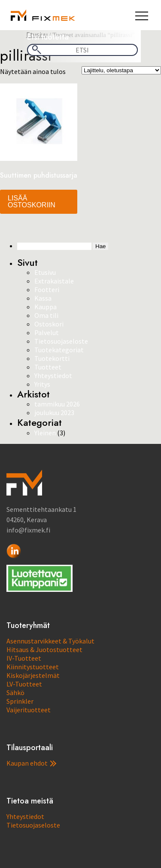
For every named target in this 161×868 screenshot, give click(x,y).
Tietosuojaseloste (61, 341)
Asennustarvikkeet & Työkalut (50, 641)
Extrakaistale (54, 281)
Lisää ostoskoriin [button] (32, 202)
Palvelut (47, 332)
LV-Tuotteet (24, 684)
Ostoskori (49, 324)
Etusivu (45, 272)
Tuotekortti (52, 358)
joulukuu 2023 (54, 412)
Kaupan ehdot (31, 763)
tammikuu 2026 (57, 404)
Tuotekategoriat (59, 350)
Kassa (43, 298)
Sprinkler (20, 701)
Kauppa (46, 307)
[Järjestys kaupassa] (121, 70)
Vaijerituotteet (29, 710)
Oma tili (46, 315)
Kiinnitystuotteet (33, 667)
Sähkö (15, 693)
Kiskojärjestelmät (33, 675)
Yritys (42, 384)
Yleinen (45, 433)
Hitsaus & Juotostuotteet (44, 649)
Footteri (47, 289)
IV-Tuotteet (24, 658)
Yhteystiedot (53, 376)
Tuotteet (48, 367)
